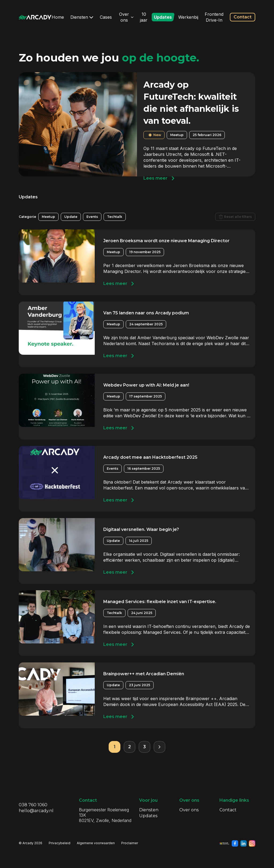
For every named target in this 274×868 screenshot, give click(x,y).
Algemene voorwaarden (96, 843)
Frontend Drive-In (214, 17)
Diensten (82, 17)
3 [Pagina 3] (144, 747)
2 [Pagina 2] (130, 747)
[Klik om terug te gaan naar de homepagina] (35, 17)
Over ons (126, 17)
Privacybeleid (60, 843)
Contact (243, 17)
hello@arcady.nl (36, 811)
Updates (163, 17)
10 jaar (144, 17)
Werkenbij (188, 17)
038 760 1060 (33, 805)
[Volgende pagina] (159, 747)
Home (58, 17)
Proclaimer (130, 843)
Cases (106, 17)
